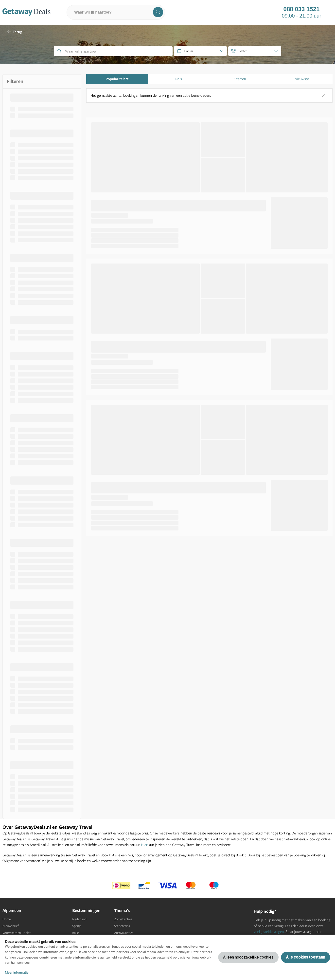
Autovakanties (124, 933)
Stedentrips (122, 926)
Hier (144, 845)
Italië (75, 933)
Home (7, 919)
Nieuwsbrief (11, 926)
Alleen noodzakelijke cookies (248, 957)
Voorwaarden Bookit (17, 933)
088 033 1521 (302, 9)
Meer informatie (17, 973)
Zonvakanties (123, 919)
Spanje (77, 926)
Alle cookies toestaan (306, 957)
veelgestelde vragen (269, 932)
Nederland (79, 919)
